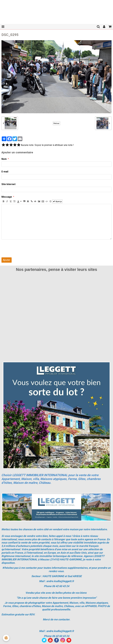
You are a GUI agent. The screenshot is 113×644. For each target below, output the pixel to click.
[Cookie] (6, 638)
